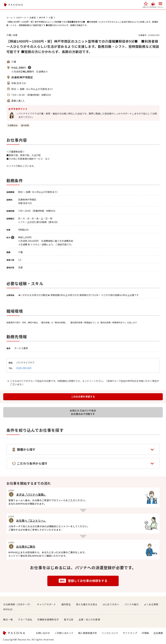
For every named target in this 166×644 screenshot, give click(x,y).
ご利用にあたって (64, 633)
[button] (146, 5)
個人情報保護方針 (88, 633)
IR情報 (145, 633)
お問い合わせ (43, 633)
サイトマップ (130, 633)
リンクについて (110, 633)
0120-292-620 (24, 368)
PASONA (13, 5)
